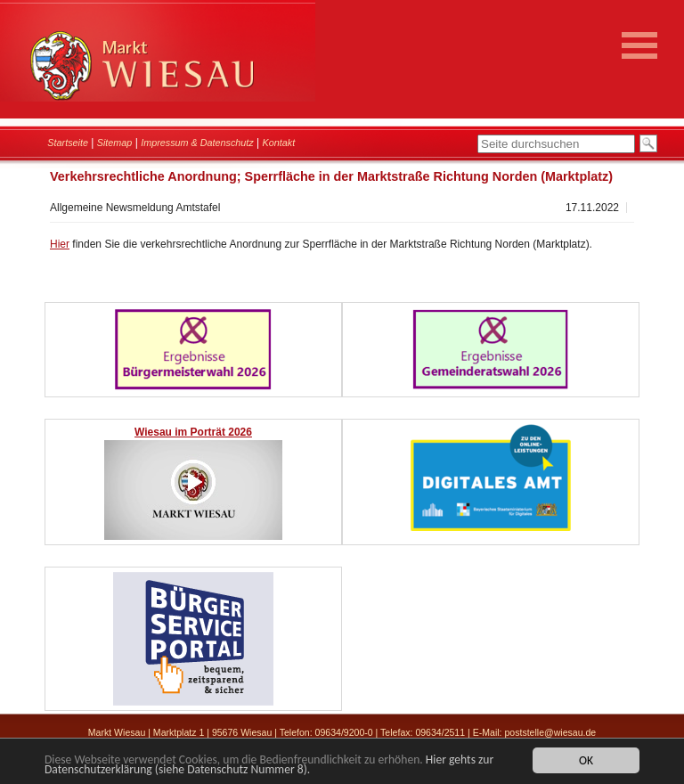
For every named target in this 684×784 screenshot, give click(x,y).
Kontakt (279, 143)
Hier (60, 244)
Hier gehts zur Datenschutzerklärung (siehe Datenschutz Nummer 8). (269, 765)
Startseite (68, 143)
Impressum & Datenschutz (197, 143)
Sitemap (115, 143)
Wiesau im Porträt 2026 (193, 432)
